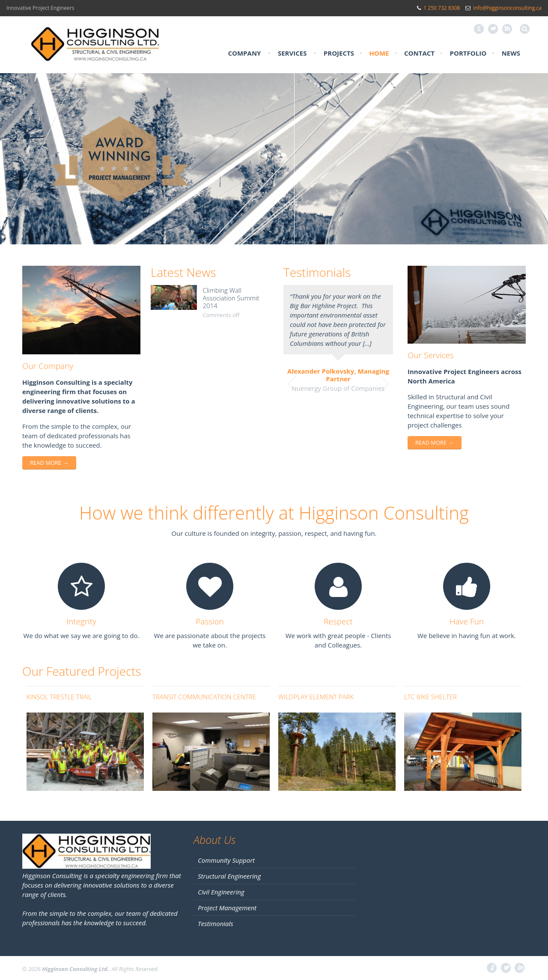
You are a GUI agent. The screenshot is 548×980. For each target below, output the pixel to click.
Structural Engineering (229, 876)
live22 (254, 549)
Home (379, 53)
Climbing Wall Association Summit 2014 (231, 298)
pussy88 (276, 549)
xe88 (323, 549)
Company (244, 53)
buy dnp (302, 549)
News (511, 53)
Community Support (226, 860)
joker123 (230, 549)
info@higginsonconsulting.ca (507, 8)
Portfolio (468, 53)
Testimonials (216, 924)
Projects (339, 53)
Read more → (49, 463)
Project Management (227, 908)
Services (292, 53)
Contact (419, 53)
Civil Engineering (221, 892)
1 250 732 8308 (442, 8)
